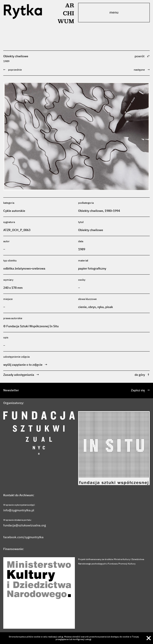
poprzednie (13, 70)
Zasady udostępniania (21, 375)
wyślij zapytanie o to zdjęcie (25, 365)
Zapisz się (140, 391)
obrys (92, 307)
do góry (142, 375)
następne (142, 70)
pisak (109, 307)
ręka (101, 307)
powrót (142, 59)
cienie (82, 307)
